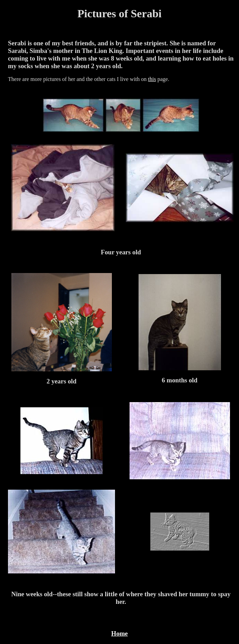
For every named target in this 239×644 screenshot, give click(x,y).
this (152, 79)
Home (119, 633)
